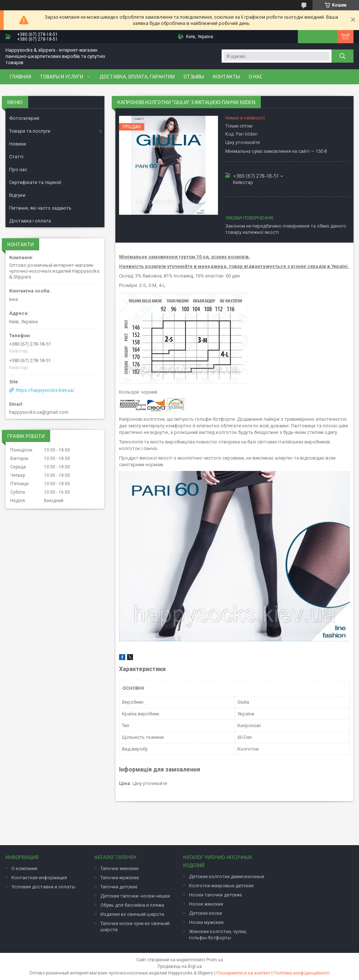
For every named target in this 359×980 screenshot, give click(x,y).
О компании (24, 868)
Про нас (18, 170)
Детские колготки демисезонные (227, 876)
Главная (21, 77)
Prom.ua (215, 960)
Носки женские (206, 904)
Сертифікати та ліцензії (35, 182)
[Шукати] (343, 56)
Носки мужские (206, 922)
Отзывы (194, 77)
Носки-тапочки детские (215, 895)
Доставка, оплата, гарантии (137, 77)
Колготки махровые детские (221, 886)
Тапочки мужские (120, 878)
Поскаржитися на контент (243, 973)
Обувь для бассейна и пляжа (132, 905)
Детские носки (206, 913)
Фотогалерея (24, 118)
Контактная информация (39, 878)
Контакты (226, 77)
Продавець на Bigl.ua (180, 966)
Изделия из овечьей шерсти (132, 914)
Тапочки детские (119, 887)
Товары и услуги (62, 77)
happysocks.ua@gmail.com (39, 412)
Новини (18, 144)
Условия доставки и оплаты (43, 887)
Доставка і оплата (30, 221)
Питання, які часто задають (40, 208)
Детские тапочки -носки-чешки (135, 896)
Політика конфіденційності (302, 973)
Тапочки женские (119, 868)
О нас (256, 77)
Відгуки (17, 195)
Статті (16, 157)
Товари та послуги (30, 131)
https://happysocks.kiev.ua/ (45, 390)
